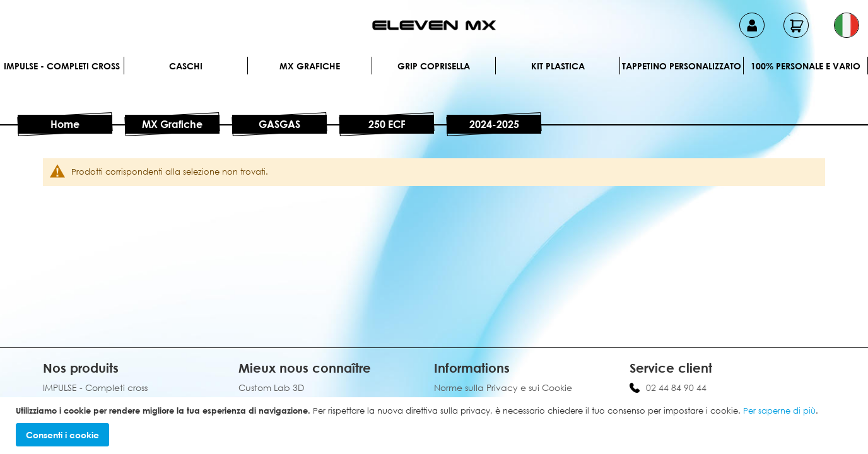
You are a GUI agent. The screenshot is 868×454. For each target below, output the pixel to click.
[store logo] (434, 25)
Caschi (186, 66)
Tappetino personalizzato (682, 66)
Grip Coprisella (434, 66)
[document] (436, 426)
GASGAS (279, 124)
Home (65, 124)
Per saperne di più (779, 410)
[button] (847, 25)
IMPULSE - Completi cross (62, 66)
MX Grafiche (310, 66)
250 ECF (387, 124)
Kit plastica (558, 66)
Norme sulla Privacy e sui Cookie (503, 387)
